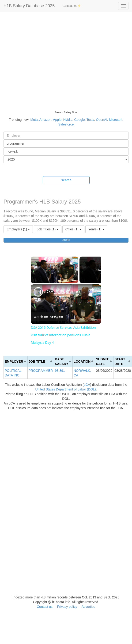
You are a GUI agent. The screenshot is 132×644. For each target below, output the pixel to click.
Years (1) (96, 229)
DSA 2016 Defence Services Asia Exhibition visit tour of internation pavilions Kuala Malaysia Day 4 (65, 291)
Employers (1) (18, 229)
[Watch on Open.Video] (48, 317)
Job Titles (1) (48, 229)
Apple (57, 120)
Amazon (45, 120)
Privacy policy (67, 607)
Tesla (90, 120)
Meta (34, 120)
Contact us (45, 607)
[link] (38, 292)
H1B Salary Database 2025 (29, 6)
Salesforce (66, 124)
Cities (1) (73, 229)
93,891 (60, 371)
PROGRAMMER (41, 371)
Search (66, 180)
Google (79, 120)
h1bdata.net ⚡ (71, 6)
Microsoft (116, 120)
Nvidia (68, 120)
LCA (87, 385)
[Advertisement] (44, 58)
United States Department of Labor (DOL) (65, 389)
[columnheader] (16, 361)
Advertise (88, 607)
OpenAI (102, 120)
